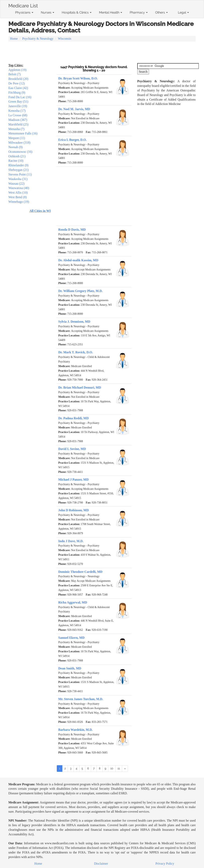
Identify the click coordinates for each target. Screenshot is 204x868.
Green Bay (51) (18, 101)
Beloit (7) (15, 74)
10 (112, 768)
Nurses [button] (48, 12)
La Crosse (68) (18, 115)
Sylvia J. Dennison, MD (74, 322)
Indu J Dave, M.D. (71, 541)
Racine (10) (16, 161)
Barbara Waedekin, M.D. (76, 730)
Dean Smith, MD (70, 668)
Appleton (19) (17, 70)
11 (119, 768)
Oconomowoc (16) (20, 152)
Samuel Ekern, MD (72, 638)
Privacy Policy (165, 864)
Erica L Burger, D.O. (73, 140)
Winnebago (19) (19, 202)
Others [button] (161, 12)
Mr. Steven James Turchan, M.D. (81, 699)
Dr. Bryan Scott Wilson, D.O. (78, 78)
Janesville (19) (18, 106)
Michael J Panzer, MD (74, 480)
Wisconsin (64, 39)
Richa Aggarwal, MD (73, 602)
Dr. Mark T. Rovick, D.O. (76, 352)
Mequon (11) (17, 138)
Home (14, 39)
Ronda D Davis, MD (72, 230)
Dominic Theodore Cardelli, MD (80, 572)
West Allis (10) (18, 193)
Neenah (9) (16, 147)
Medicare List (23, 5)
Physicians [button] (24, 12)
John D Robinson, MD (74, 510)
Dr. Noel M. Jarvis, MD (74, 109)
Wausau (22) (16, 184)
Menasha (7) (16, 129)
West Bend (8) (18, 197)
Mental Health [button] (111, 12)
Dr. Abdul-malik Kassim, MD (78, 260)
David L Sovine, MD (72, 449)
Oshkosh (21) (17, 156)
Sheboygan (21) (19, 170)
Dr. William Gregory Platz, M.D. (80, 291)
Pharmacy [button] (139, 12)
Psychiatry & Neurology (38, 39)
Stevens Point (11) (20, 174)
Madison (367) (18, 120)
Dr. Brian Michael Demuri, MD (80, 387)
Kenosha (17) (17, 111)
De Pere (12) (17, 83)
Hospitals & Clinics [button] (77, 12)
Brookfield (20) (18, 79)
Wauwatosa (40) (19, 188)
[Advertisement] (102, 53)
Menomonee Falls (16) (23, 133)
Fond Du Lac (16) (20, 97)
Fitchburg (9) (17, 93)
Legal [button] (183, 12)
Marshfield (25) (18, 124)
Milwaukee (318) (19, 143)
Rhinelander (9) (18, 165)
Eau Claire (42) (18, 88)
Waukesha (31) (18, 179)
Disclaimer (101, 864)
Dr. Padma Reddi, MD (74, 418)
